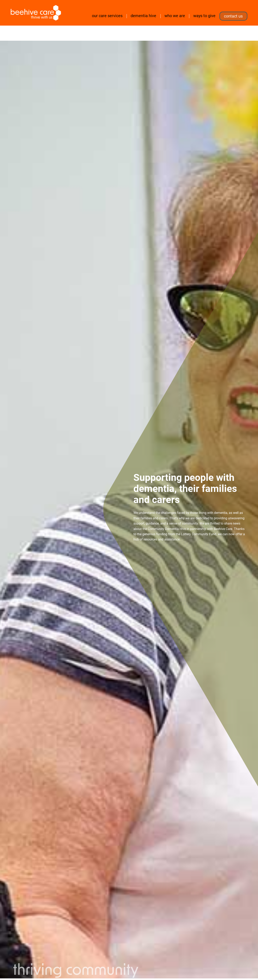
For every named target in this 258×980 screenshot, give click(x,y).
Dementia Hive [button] (143, 16)
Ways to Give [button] (204, 16)
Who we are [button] (175, 16)
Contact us (233, 16)
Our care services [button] (107, 16)
